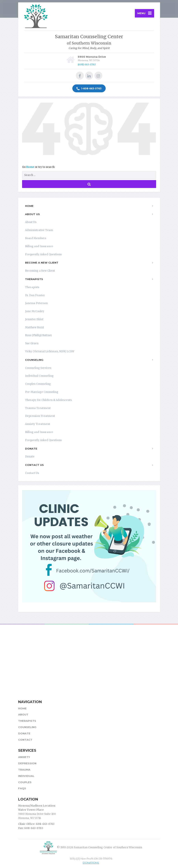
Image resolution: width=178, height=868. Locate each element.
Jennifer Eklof (34, 319)
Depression (27, 763)
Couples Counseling (38, 384)
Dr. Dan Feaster (35, 295)
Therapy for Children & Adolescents (48, 400)
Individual (26, 776)
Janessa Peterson (36, 303)
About (23, 714)
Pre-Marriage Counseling (42, 392)
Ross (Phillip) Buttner (39, 335)
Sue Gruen (32, 343)
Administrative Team (39, 230)
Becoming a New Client (40, 271)
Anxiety (24, 757)
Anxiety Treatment (38, 424)
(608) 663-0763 (87, 64)
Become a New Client (42, 263)
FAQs (22, 788)
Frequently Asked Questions (43, 254)
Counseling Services (38, 368)
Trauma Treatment (38, 408)
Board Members (36, 238)
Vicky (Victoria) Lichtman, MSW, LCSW (50, 351)
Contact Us (34, 465)
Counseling (34, 360)
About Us (32, 214)
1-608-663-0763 (89, 89)
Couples (25, 782)
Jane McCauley (35, 311)
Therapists (34, 279)
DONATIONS (91, 863)
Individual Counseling (39, 376)
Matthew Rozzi (34, 327)
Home (31, 167)
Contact (25, 740)
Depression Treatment (40, 416)
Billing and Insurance (39, 246)
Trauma (24, 770)
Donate (31, 449)
